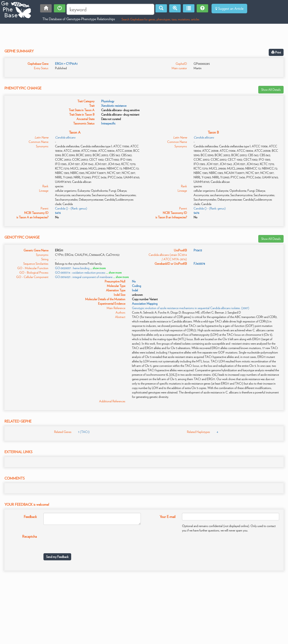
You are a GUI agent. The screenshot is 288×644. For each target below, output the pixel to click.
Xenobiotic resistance (114, 106)
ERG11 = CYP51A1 (66, 64)
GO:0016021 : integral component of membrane (84, 277)
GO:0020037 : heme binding (72, 268)
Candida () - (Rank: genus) (71, 208)
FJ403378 (199, 264)
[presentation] (77, 541)
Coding (136, 286)
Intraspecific (108, 123)
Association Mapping (145, 304)
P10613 (198, 250)
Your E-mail (168, 517)
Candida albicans (65, 137)
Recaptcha (29, 536)
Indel (135, 290)
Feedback (30, 517)
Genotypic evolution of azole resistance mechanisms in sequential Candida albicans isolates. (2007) (191, 308)
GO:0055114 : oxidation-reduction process (80, 273)
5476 (58, 213)
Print (276, 52)
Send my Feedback (57, 557)
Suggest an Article (229, 9)
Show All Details (271, 90)
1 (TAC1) (84, 432)
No (134, 281)
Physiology (108, 101)
